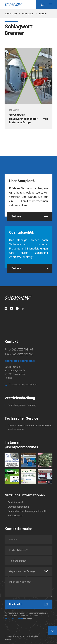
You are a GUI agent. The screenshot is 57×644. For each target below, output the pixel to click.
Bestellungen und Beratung (22, 405)
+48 (19, 349)
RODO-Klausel (15, 516)
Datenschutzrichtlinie (14, 618)
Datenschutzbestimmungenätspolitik (27, 511)
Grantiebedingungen (18, 507)
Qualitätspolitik (16, 502)
